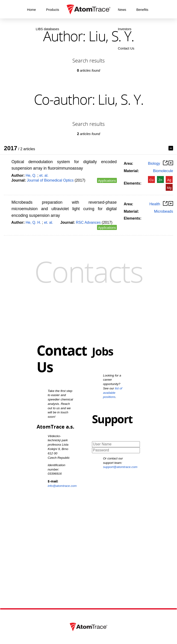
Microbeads (164, 211)
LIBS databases (47, 29)
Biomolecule (163, 171)
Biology (154, 163)
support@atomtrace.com (120, 467)
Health (155, 204)
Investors (125, 29)
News (122, 10)
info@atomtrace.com (62, 486)
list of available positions (113, 393)
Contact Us (126, 48)
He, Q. (31, 175)
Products (53, 10)
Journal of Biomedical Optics (50, 180)
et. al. (44, 175)
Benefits (142, 10)
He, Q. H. (33, 222)
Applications (107, 181)
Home (31, 10)
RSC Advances (88, 222)
